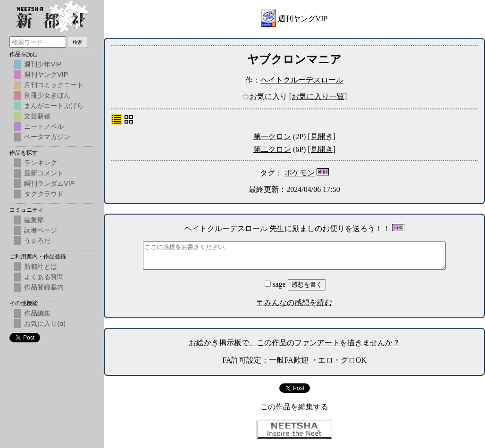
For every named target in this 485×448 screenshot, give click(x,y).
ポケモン (300, 173)
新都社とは (41, 266)
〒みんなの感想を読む (294, 303)
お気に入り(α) (45, 324)
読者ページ (41, 230)
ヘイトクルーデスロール (302, 80)
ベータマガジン (47, 137)
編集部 (34, 220)
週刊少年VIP (43, 64)
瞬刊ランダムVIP (49, 183)
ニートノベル (44, 126)
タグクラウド (44, 194)
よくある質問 (44, 277)
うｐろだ (37, 241)
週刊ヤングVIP (303, 19)
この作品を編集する (294, 407)
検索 (77, 42)
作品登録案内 (44, 287)
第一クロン (272, 137)
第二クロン (272, 149)
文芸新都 (37, 116)
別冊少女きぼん (47, 95)
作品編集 (37, 313)
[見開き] (322, 137)
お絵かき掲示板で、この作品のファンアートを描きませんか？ (294, 343)
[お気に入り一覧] (318, 96)
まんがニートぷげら (54, 106)
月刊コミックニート (54, 85)
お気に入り (266, 96)
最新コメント (44, 173)
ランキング (41, 163)
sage (276, 284)
